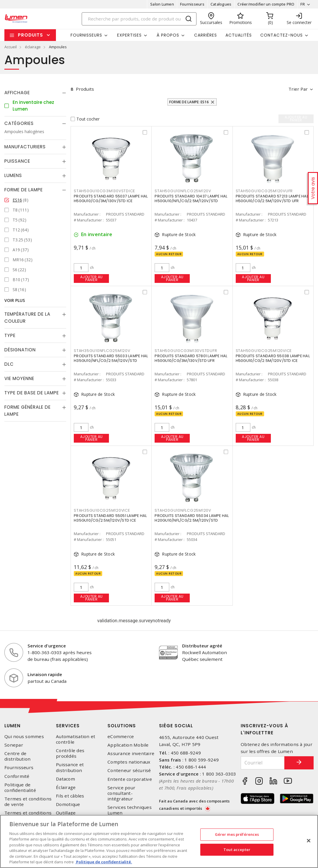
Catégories (19, 123)
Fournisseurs (192, 4)
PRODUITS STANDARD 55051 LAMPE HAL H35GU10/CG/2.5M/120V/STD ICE (110, 518)
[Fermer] (309, 841)
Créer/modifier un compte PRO (266, 4)
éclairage (33, 47)
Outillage (66, 813)
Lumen (12, 726)
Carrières (206, 35)
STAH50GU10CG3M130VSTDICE (104, 191)
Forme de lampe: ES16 (189, 102)
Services (68, 726)
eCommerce (121, 736)
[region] (159, 841)
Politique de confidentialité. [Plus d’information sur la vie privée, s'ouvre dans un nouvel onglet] (104, 862)
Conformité (17, 776)
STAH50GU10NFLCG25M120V (183, 191)
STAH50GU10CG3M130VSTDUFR (186, 351)
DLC (9, 364)
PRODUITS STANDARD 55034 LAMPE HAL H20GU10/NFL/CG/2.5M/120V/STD (192, 518)
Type (10, 335)
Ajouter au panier (92, 278)
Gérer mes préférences (237, 834)
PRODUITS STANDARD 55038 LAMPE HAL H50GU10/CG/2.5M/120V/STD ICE (273, 358)
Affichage (17, 93)
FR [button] (303, 4)
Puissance (17, 161)
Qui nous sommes (24, 736)
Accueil (11, 47)
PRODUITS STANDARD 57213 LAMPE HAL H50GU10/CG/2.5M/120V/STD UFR (272, 198)
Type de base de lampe (32, 393)
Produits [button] (30, 35)
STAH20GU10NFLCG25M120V (183, 510)
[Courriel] (263, 763)
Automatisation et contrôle (76, 739)
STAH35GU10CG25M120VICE (102, 510)
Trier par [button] (298, 89)
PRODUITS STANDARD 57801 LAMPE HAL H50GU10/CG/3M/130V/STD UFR (191, 358)
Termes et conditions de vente (28, 802)
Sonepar (14, 745)
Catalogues (221, 4)
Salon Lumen (162, 4)
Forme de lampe (24, 190)
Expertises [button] (129, 35)
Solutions (122, 726)
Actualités (239, 35)
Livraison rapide (45, 674)
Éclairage (66, 787)
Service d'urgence (47, 646)
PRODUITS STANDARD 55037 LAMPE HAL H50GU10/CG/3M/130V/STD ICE (111, 198)
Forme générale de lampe (28, 411)
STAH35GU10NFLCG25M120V (102, 351)
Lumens (13, 175)
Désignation (20, 350)
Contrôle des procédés (70, 753)
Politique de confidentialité (20, 788)
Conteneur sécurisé (129, 770)
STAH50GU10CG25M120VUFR (264, 191)
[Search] (139, 19)
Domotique (68, 804)
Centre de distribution (17, 756)
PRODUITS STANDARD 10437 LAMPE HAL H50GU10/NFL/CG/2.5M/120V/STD (191, 198)
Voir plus (15, 300)
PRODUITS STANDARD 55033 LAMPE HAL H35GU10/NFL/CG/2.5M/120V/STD (111, 358)
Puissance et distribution (70, 767)
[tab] (35, 93)
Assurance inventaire (131, 753)
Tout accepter (237, 849)
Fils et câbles (70, 796)
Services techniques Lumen (130, 810)
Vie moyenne (19, 378)
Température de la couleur (27, 318)
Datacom (65, 779)
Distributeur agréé (202, 646)
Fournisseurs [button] (86, 35)
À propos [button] (168, 35)
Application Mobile (128, 745)
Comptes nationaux (129, 762)
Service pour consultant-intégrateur (121, 793)
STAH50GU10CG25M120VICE (264, 351)
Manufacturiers (25, 147)
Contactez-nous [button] (282, 35)
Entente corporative (130, 779)
